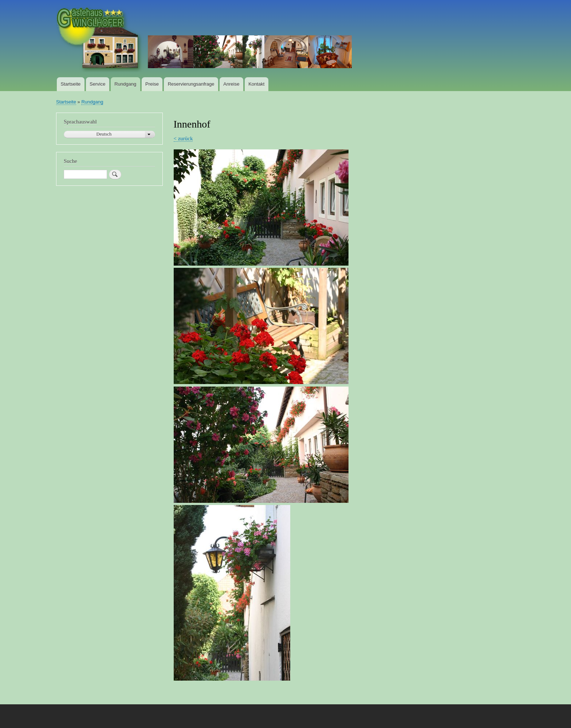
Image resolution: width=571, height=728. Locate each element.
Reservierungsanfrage (191, 84)
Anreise (231, 84)
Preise (152, 84)
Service (97, 84)
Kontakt (256, 84)
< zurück (183, 138)
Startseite (70, 84)
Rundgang (125, 84)
